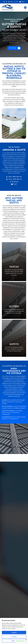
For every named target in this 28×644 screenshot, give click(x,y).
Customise (14, 637)
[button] (25, 8)
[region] (14, 631)
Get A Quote (15, 48)
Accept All (14, 632)
